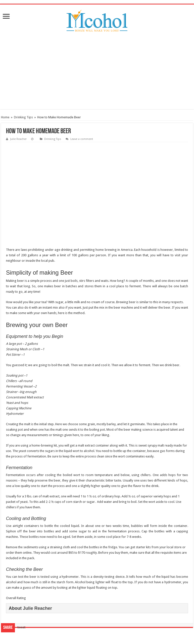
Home (5, 117)
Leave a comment (82, 139)
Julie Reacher (18, 139)
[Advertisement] (97, 74)
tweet (21, 627)
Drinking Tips (23, 117)
